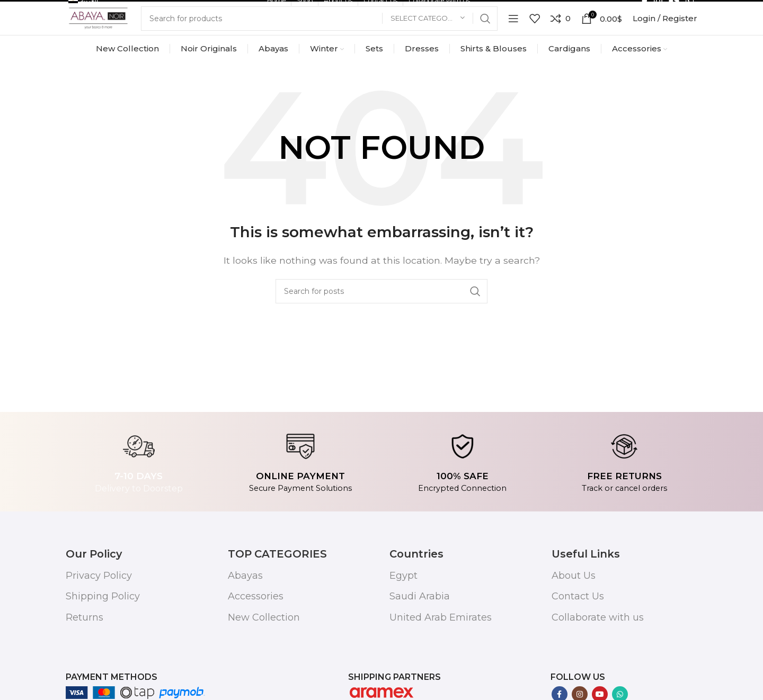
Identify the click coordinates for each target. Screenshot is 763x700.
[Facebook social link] (645, 11)
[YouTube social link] (674, 11)
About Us (574, 616)
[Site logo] (100, 48)
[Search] (322, 49)
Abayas (245, 616)
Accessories (256, 638)
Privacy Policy (99, 616)
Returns (85, 658)
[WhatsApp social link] (690, 11)
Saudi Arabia (420, 638)
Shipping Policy (103, 638)
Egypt (403, 616)
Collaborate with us (598, 658)
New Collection (264, 658)
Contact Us (578, 638)
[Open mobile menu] (513, 49)
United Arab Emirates (441, 658)
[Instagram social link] (658, 11)
